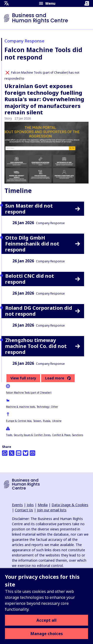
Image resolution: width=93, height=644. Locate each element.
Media (43, 505)
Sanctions (78, 435)
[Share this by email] (32, 453)
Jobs (30, 505)
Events (17, 505)
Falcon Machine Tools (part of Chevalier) (29, 393)
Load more (55, 378)
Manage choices (47, 634)
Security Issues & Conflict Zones (32, 435)
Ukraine (57, 421)
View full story (23, 378)
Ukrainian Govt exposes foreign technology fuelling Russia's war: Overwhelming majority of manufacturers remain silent (44, 99)
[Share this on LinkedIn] (19, 453)
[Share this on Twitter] (12, 453)
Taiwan (37, 421)
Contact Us (24, 510)
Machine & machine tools (20, 407)
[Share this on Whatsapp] (5, 453)
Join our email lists (52, 510)
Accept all (46, 620)
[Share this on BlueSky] (26, 453)
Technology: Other (47, 407)
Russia (47, 421)
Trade (9, 435)
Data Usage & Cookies (70, 505)
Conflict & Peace (61, 435)
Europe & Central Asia (19, 421)
